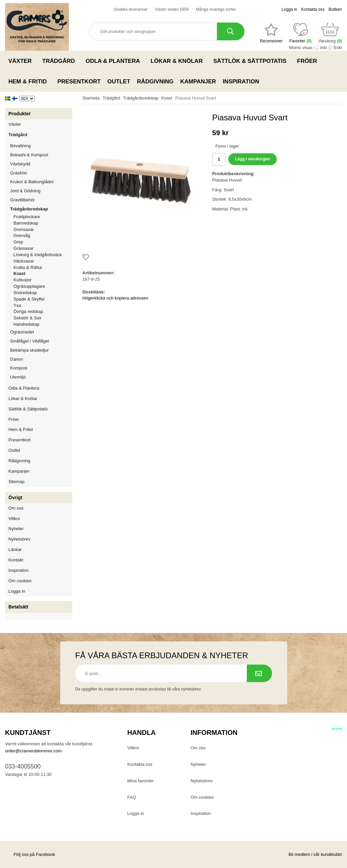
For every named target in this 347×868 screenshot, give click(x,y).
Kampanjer (198, 82)
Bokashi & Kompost (29, 155)
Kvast (19, 273)
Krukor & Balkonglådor (41, 182)
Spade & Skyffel (29, 299)
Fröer (309, 61)
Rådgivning (155, 82)
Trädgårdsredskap (41, 209)
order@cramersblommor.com (33, 751)
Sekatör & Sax (27, 318)
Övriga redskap (28, 311)
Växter (22, 61)
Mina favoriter (140, 781)
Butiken (335, 9)
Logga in (290, 9)
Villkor (14, 519)
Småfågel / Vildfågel (41, 341)
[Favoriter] (271, 33)
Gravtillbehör (41, 200)
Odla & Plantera (114, 61)
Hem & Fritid (30, 81)
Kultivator (23, 280)
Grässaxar (24, 248)
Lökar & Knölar (179, 61)
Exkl (338, 48)
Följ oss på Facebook (30, 854)
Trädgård (61, 61)
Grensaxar (24, 229)
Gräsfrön (41, 173)
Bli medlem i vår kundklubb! (315, 854)
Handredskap (26, 324)
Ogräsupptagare (29, 286)
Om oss (16, 508)
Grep (18, 242)
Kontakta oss (313, 9)
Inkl (323, 48)
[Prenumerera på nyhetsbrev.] (259, 673)
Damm (41, 359)
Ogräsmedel (41, 332)
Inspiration (241, 82)
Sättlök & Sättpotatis (252, 61)
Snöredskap (25, 293)
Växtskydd (20, 164)
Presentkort (79, 82)
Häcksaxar (24, 261)
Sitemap (16, 482)
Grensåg (22, 235)
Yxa (17, 305)
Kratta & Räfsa (28, 267)
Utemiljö (41, 377)
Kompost (19, 368)
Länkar (15, 549)
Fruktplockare (27, 217)
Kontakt (16, 560)
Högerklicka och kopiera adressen (115, 298)
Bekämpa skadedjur (41, 350)
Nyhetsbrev (20, 539)
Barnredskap (43, 223)
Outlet (119, 82)
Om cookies (20, 581)
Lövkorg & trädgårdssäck (38, 255)
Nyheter (16, 529)
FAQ (131, 797)
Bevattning (41, 146)
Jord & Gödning (41, 191)
